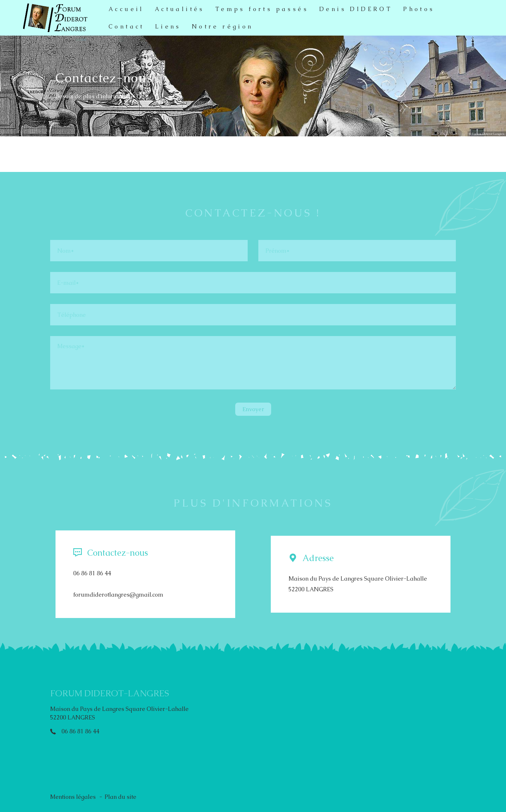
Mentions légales (73, 797)
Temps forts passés (262, 9)
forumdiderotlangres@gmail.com (118, 595)
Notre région (223, 27)
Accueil (126, 9)
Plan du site (120, 797)
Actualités (180, 9)
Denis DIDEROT (356, 9)
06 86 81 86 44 (92, 573)
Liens (168, 27)
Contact (126, 27)
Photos (419, 9)
